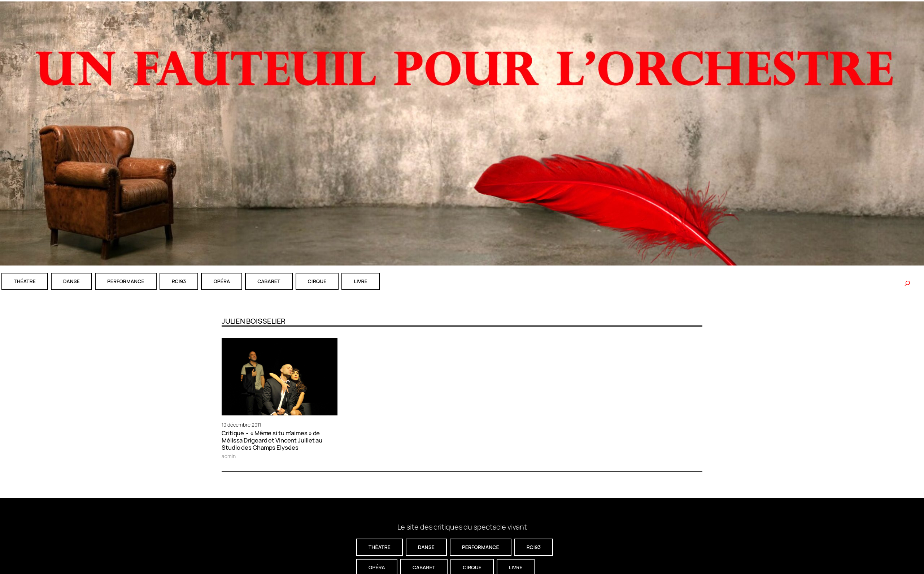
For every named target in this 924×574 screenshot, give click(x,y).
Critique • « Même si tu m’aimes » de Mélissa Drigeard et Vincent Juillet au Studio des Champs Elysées (272, 440)
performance (126, 281)
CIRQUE (317, 281)
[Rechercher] (907, 283)
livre (360, 281)
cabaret (269, 281)
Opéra (222, 281)
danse (71, 281)
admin (229, 456)
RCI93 (179, 281)
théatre (25, 281)
